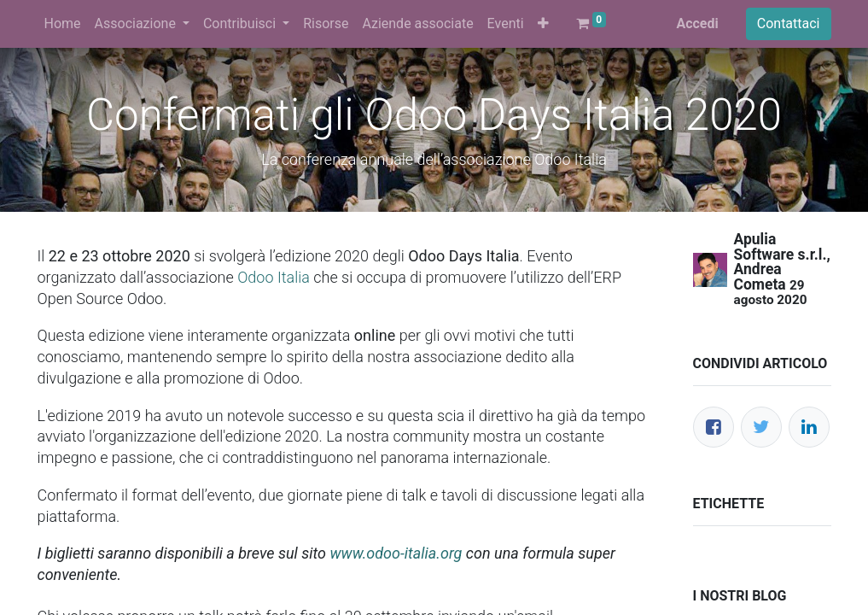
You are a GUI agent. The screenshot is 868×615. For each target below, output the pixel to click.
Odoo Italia (274, 277)
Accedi (697, 23)
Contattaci (789, 23)
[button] (543, 24)
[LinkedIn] (809, 427)
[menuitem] (63, 24)
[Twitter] (761, 427)
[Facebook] (714, 427)
